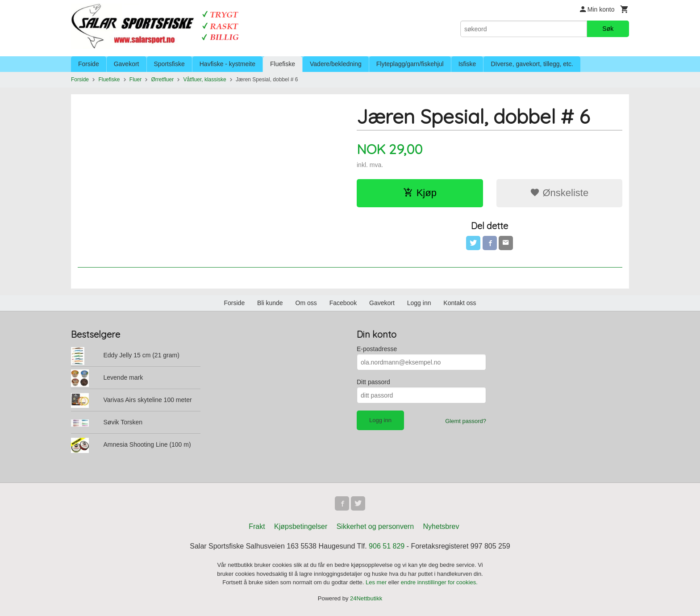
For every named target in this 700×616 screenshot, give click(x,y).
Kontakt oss (460, 303)
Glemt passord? (466, 421)
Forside (89, 64)
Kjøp (420, 193)
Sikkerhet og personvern (375, 526)
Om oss (306, 303)
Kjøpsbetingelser (301, 526)
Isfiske (467, 64)
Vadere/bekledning (336, 64)
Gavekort (127, 64)
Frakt (257, 526)
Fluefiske (283, 64)
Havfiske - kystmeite (227, 64)
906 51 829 (387, 546)
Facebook (343, 303)
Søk (608, 29)
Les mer (377, 582)
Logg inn (419, 303)
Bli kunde (270, 303)
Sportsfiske (169, 64)
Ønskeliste (559, 193)
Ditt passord (373, 382)
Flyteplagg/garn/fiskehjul (410, 64)
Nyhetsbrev (441, 526)
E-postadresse (377, 349)
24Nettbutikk (366, 598)
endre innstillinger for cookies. (439, 582)
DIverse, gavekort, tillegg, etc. (532, 64)
